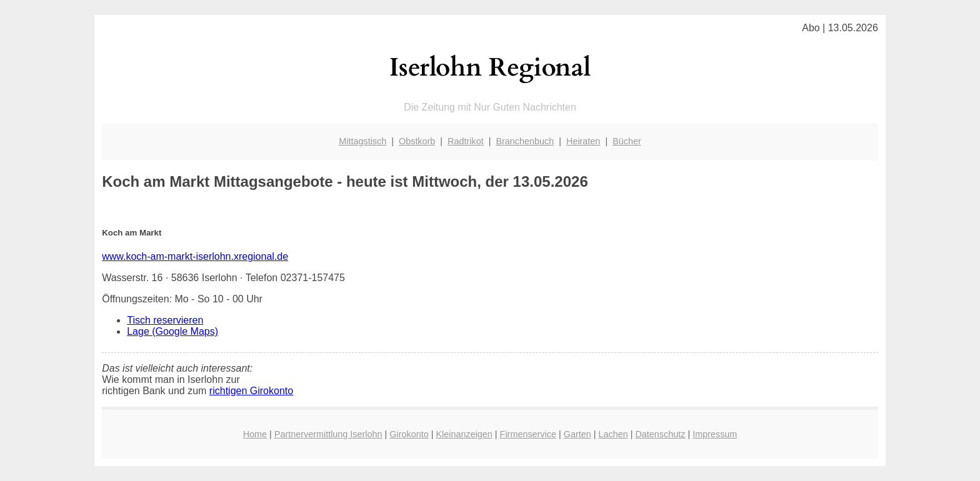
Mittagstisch (362, 141)
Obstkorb (417, 141)
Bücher (627, 141)
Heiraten (583, 141)
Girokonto (409, 434)
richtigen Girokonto (251, 391)
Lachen (613, 434)
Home (255, 434)
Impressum (715, 434)
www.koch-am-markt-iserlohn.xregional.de (195, 256)
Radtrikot (466, 141)
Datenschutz (660, 434)
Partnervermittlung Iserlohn (328, 434)
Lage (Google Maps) (172, 331)
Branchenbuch (525, 141)
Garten (577, 434)
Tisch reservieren (165, 320)
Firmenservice (528, 434)
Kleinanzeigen (464, 434)
